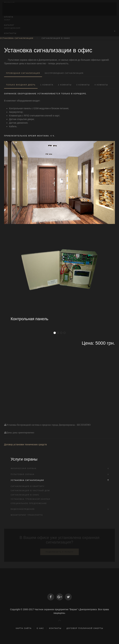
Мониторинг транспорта (27, 515)
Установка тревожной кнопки (30, 499)
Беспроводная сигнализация (64, 73)
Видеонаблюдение (23, 509)
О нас (40, 628)
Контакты (10, 33)
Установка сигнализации (17, 38)
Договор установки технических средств (25, 444)
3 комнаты (83, 85)
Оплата (59, 18)
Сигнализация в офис (25, 495)
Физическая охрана (24, 468)
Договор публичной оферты (85, 628)
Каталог (59, 27)
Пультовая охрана (23, 474)
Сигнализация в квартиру (28, 486)
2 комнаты (65, 85)
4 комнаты (101, 85)
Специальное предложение (29, 503)
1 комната (47, 85)
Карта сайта (24, 628)
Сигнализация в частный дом (30, 491)
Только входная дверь (21, 85)
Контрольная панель (29, 319)
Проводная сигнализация (23, 73)
